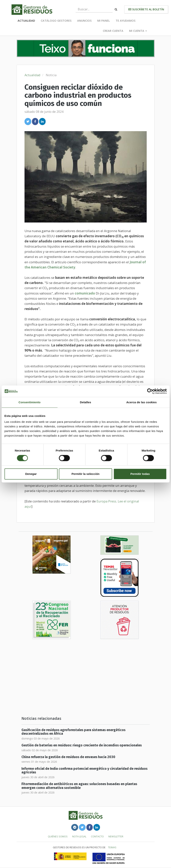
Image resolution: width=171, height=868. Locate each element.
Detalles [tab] (85, 402)
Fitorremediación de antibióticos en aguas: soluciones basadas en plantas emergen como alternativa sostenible (79, 786)
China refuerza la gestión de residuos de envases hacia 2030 (68, 757)
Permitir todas (140, 474)
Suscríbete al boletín (146, 9)
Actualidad (26, 21)
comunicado (85, 293)
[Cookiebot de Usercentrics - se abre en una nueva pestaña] (150, 391)
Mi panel (104, 21)
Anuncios (84, 21)
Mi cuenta (138, 31)
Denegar (31, 474)
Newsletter (116, 836)
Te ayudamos (126, 21)
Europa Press (106, 501)
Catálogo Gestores (56, 21)
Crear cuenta (113, 31)
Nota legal (79, 836)
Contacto (97, 836)
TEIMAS (112, 847)
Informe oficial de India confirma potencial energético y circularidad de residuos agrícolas (84, 771)
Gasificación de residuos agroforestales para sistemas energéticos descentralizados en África (73, 732)
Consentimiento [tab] (30, 402)
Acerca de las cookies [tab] (141, 402)
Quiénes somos (58, 836)
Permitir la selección (86, 474)
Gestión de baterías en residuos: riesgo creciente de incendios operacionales (82, 745)
